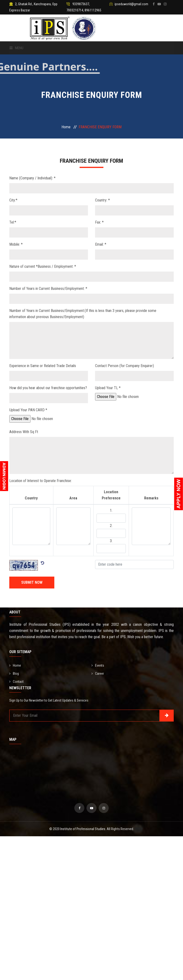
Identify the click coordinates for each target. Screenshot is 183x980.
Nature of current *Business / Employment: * (43, 266)
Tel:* (13, 222)
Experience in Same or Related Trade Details (43, 366)
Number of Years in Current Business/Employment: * (48, 289)
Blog (14, 674)
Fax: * (99, 222)
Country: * (102, 200)
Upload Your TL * (108, 388)
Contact (16, 682)
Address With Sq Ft (24, 432)
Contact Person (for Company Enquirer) (125, 366)
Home (66, 127)
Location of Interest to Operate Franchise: (41, 481)
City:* (13, 200)
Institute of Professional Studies (83, 829)
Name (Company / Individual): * (32, 178)
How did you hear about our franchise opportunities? (48, 388)
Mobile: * (16, 244)
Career (98, 674)
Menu (16, 48)
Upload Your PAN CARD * (28, 410)
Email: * (101, 244)
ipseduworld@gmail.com (131, 4)
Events (98, 665)
